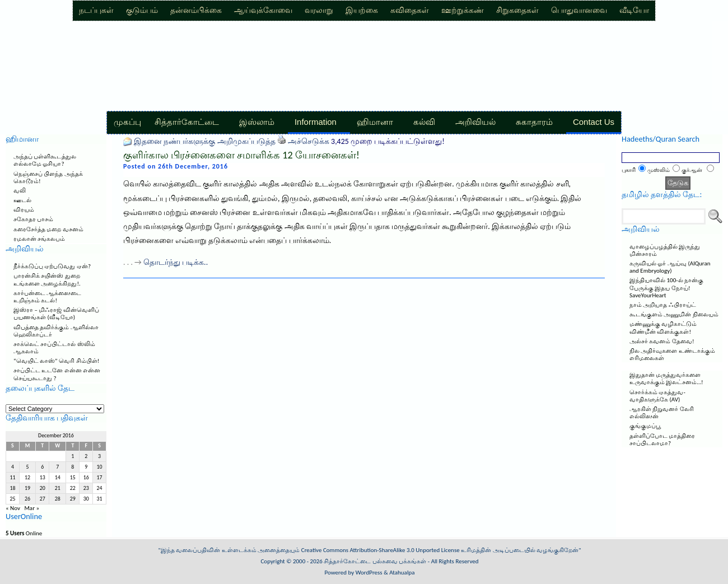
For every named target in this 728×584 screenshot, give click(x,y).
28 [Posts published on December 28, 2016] (58, 499)
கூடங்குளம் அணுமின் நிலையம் (674, 314)
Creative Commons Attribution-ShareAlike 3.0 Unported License (381, 550)
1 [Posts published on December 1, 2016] (73, 456)
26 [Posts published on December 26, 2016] (27, 499)
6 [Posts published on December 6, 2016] (42, 467)
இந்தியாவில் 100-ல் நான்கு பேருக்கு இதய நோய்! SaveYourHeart (666, 288)
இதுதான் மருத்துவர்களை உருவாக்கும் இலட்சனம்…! (666, 379)
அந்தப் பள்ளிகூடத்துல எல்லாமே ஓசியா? (45, 160)
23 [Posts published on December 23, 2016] (86, 488)
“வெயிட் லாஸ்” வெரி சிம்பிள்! (56, 361)
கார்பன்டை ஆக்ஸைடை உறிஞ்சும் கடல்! (48, 297)
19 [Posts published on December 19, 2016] (27, 488)
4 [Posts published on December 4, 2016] (13, 467)
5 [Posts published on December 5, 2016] (28, 467)
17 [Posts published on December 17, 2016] (100, 478)
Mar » (32, 508)
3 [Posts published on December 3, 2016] (99, 456)
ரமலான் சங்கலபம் (39, 239)
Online (24, 533)
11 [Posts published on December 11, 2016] (12, 478)
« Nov (13, 508)
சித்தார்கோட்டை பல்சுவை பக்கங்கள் (375, 561)
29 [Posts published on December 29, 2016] (73, 499)
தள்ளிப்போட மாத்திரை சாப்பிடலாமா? (662, 440)
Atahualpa (402, 573)
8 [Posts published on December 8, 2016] (73, 467)
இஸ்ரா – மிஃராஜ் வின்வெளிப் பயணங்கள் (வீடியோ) (56, 314)
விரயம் (24, 210)
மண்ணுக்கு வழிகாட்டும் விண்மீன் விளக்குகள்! (663, 328)
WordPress (369, 573)
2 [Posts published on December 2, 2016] (86, 456)
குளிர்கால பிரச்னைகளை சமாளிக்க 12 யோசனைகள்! (241, 155)
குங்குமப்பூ (645, 426)
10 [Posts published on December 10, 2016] (100, 467)
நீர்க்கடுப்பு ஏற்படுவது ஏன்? (52, 266)
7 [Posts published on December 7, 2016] (57, 467)
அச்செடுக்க (309, 141)
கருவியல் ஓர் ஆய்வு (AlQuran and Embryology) (670, 267)
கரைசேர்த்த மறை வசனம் (48, 229)
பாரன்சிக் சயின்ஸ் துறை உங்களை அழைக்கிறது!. (47, 279)
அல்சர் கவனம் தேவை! (662, 341)
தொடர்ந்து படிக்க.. (176, 262)
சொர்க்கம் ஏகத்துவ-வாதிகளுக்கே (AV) (657, 396)
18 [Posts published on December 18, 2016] (12, 488)
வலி (20, 191)
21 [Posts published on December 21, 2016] (58, 488)
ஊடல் (22, 200)
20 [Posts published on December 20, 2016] (43, 488)
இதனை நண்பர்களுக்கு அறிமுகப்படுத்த (204, 141)
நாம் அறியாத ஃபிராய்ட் (663, 305)
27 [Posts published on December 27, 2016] (43, 499)
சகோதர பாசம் (34, 219)
